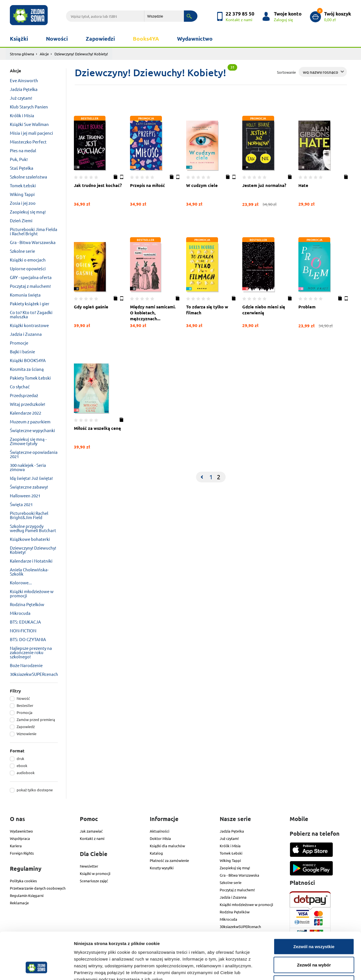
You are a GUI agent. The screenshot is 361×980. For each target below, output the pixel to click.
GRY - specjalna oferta (31, 277)
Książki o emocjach (28, 260)
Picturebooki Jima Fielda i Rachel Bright (34, 231)
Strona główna (22, 54)
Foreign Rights (22, 853)
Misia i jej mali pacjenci (31, 133)
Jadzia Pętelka (24, 89)
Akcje (44, 54)
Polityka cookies (23, 881)
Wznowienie (27, 734)
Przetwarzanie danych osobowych (38, 888)
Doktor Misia (160, 838)
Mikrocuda (20, 613)
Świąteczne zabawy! (29, 487)
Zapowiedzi (100, 39)
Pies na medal (23, 150)
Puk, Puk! (19, 159)
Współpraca (20, 838)
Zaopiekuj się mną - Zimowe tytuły (28, 441)
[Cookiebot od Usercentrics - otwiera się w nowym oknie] (37, 969)
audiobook (26, 773)
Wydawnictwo (195, 39)
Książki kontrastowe (29, 325)
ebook (22, 766)
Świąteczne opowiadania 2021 (34, 454)
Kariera (16, 846)
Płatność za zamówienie (169, 860)
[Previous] (202, 477)
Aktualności (159, 831)
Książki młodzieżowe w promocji (32, 593)
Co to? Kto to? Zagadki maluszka (31, 314)
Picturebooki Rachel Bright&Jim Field (29, 515)
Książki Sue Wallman (29, 124)
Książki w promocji (95, 873)
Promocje (19, 343)
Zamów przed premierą (36, 719)
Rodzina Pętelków (27, 604)
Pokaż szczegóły (301, 969)
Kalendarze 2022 (26, 413)
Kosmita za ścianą (27, 369)
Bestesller (25, 705)
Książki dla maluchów (167, 846)
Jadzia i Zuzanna (26, 334)
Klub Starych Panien (29, 107)
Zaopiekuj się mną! (28, 212)
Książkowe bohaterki (30, 539)
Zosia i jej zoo (23, 203)
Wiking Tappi (22, 194)
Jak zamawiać (91, 831)
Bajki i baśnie (22, 351)
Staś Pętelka (22, 168)
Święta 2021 (21, 504)
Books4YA (146, 39)
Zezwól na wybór (314, 925)
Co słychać (20, 386)
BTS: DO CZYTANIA (28, 639)
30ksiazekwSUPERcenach (34, 674)
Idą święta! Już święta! (31, 478)
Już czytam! (21, 98)
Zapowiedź (26, 727)
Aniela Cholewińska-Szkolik (29, 572)
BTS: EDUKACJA (25, 622)
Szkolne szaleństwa (28, 177)
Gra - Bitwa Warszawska (33, 242)
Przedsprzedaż (24, 395)
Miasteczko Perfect (28, 142)
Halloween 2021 (25, 496)
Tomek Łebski (23, 185)
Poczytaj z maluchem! (30, 286)
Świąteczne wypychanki (32, 430)
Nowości (57, 39)
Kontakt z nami (92, 838)
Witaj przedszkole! (27, 404)
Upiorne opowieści (28, 268)
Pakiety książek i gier (30, 303)
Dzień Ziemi (21, 220)
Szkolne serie (22, 251)
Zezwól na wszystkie (314, 906)
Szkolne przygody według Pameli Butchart (33, 528)
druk (20, 758)
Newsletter (89, 866)
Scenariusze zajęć (94, 881)
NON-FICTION (23, 631)
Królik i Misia (22, 115)
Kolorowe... (21, 582)
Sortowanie (286, 72)
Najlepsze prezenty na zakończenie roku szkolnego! (31, 652)
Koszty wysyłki (162, 868)
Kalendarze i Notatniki (31, 561)
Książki (19, 39)
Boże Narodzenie (26, 665)
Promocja (25, 712)
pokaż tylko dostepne (35, 790)
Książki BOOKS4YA (28, 360)
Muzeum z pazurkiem (30, 422)
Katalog (156, 853)
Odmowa (314, 943)
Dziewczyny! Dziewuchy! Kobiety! (33, 550)
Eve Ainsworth (24, 80)
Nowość (23, 698)
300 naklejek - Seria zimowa (28, 467)
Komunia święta (25, 295)
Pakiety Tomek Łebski (30, 378)
